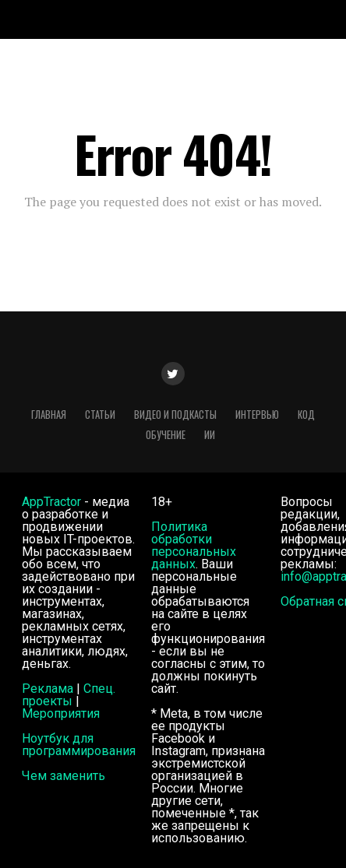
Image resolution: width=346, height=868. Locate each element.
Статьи (100, 415)
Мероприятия (61, 713)
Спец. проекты (69, 695)
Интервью (257, 415)
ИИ (210, 435)
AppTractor (51, 502)
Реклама (48, 689)
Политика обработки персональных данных (194, 545)
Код (306, 415)
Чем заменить (64, 776)
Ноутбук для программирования (79, 745)
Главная (49, 415)
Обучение (166, 435)
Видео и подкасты (175, 415)
